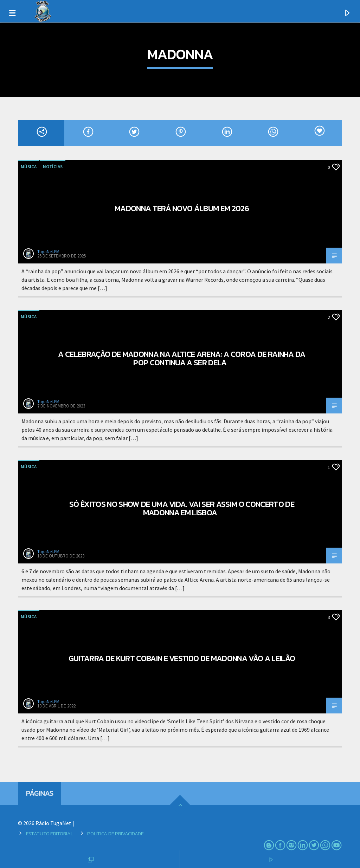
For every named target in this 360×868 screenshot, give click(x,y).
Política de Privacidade (115, 834)
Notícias (53, 167)
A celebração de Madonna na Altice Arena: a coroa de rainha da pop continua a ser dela (182, 358)
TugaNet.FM (48, 252)
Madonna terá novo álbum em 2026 (182, 208)
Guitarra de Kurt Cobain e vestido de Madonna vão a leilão (182, 658)
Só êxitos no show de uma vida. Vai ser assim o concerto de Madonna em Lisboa (182, 508)
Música (29, 167)
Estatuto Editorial (50, 834)
